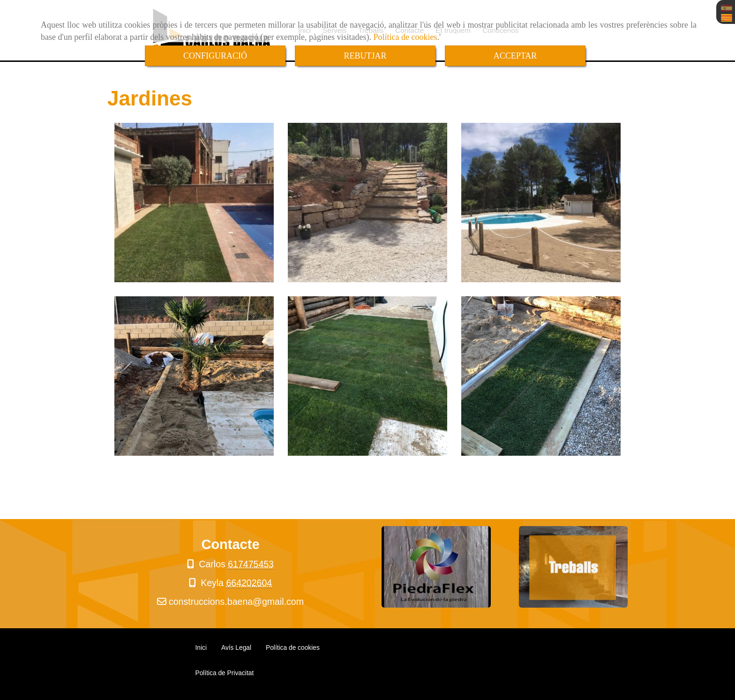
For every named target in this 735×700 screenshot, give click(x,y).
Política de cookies (405, 37)
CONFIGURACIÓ (215, 56)
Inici (201, 648)
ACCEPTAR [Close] (515, 56)
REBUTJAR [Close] (365, 56)
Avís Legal (236, 648)
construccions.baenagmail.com (236, 602)
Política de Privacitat (225, 673)
